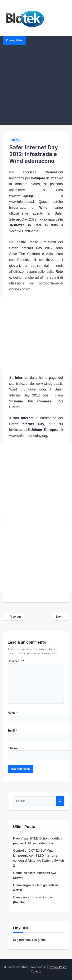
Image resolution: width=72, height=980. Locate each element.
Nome (13, 713)
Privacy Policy (58, 967)
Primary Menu (15, 40)
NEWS (16, 140)
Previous (14, 617)
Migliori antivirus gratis (29, 940)
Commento (16, 661)
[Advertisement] (36, 87)
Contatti (36, 971)
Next (61, 617)
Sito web (14, 748)
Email (12, 731)
